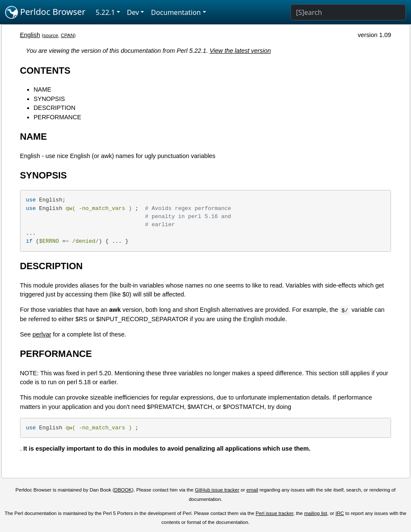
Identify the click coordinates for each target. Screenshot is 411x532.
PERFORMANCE (57, 117)
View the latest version (240, 51)
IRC (340, 513)
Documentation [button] (176, 12)
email (252, 490)
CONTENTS (45, 70)
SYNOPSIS (49, 99)
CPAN (68, 35)
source (51, 35)
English (30, 35)
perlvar (42, 334)
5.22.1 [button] (105, 12)
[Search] (348, 12)
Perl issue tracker (274, 513)
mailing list (316, 513)
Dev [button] (133, 12)
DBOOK (123, 490)
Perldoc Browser (45, 12)
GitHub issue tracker (217, 490)
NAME (43, 89)
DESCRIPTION (55, 108)
